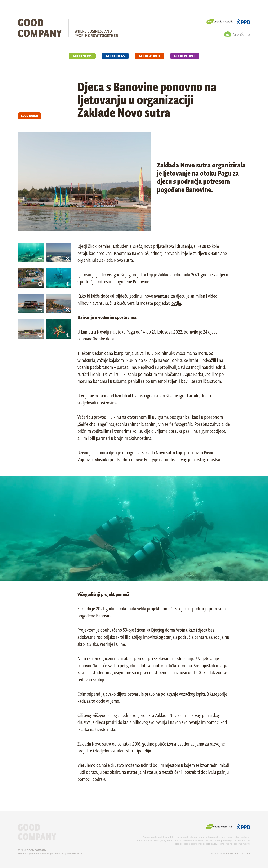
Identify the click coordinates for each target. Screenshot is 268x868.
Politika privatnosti (52, 854)
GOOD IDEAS (115, 56)
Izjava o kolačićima (73, 854)
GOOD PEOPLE (185, 56)
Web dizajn (218, 854)
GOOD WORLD (149, 56)
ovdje (176, 303)
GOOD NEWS (82, 56)
